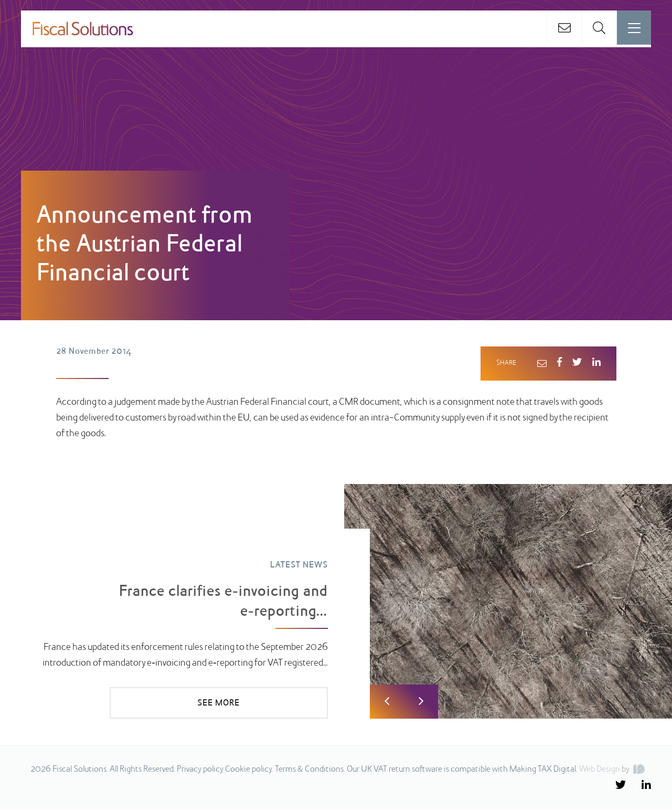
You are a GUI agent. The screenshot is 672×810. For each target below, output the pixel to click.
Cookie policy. (249, 771)
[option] (336, 603)
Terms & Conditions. (310, 771)
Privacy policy (200, 771)
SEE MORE (257, 703)
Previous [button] (387, 703)
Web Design (600, 771)
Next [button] (421, 703)
